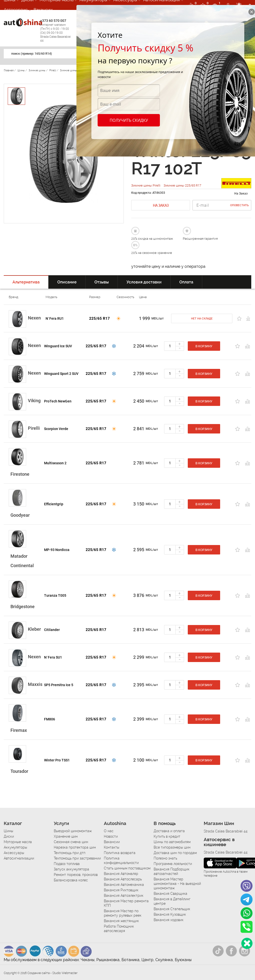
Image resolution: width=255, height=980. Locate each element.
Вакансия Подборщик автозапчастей (172, 871)
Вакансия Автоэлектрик (124, 896)
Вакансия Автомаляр (121, 874)
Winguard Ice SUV (58, 346)
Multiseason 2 (55, 463)
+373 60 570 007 (57, 31)
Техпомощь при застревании (77, 858)
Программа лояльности (173, 864)
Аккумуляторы (15, 847)
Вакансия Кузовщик (170, 914)
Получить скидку (129, 120)
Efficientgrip (54, 504)
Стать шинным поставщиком (127, 868)
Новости (111, 836)
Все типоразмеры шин (172, 847)
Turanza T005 (55, 595)
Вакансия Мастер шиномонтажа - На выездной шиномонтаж (177, 884)
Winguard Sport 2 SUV (61, 374)
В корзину (204, 346)
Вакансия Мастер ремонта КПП (126, 903)
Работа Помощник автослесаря (119, 929)
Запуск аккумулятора (71, 869)
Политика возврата (120, 853)
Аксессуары (14, 853)
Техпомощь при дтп (70, 853)
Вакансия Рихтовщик (121, 890)
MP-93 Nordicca (57, 550)
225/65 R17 (99, 318)
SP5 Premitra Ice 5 (59, 685)
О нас (109, 831)
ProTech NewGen (58, 401)
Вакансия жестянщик (121, 921)
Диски (9, 836)
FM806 (50, 719)
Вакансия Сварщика (170, 894)
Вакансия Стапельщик (172, 909)
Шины (8, 831)
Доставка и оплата (169, 831)
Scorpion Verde (56, 429)
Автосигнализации (19, 858)
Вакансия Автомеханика (124, 885)
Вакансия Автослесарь (123, 879)
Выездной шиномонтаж (73, 831)
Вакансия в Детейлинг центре (172, 901)
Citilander (52, 630)
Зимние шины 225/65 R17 (182, 185)
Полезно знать (165, 858)
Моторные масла (18, 842)
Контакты (112, 847)
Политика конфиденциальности (121, 861)
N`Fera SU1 (53, 657)
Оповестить (239, 205)
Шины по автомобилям (172, 842)
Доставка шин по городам (175, 853)
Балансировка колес (71, 880)
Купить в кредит (167, 836)
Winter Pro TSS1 (57, 760)
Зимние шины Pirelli (146, 185)
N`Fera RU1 (55, 318)
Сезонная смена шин (71, 842)
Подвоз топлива (67, 864)
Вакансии (43, 10)
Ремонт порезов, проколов (76, 875)
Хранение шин (66, 836)
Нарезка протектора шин (75, 847)
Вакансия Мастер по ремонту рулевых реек (123, 913)
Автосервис (16, 10)
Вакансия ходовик (169, 920)
